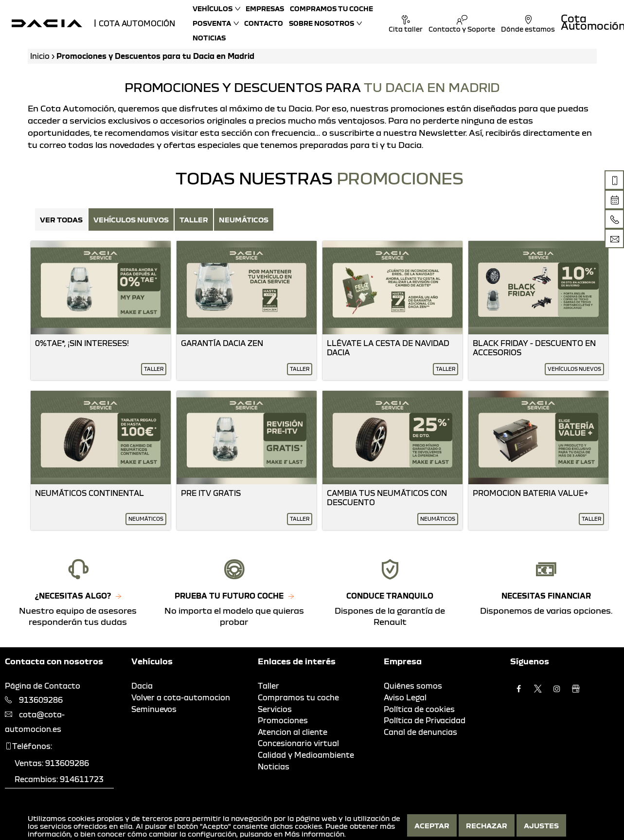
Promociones (283, 720)
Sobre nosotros (321, 23)
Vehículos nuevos (131, 219)
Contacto (264, 23)
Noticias (209, 38)
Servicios (275, 709)
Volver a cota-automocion (181, 697)
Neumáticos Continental (89, 493)
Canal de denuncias (420, 732)
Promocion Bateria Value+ (531, 493)
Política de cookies (419, 709)
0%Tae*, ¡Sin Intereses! (82, 343)
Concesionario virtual (298, 743)
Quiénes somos (413, 686)
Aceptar (432, 825)
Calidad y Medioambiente (306, 755)
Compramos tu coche (331, 9)
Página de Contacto (43, 686)
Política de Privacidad (425, 720)
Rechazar (487, 825)
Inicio (40, 56)
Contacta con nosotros (54, 661)
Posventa (212, 23)
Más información (314, 834)
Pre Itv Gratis (211, 493)
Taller (194, 219)
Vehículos (213, 9)
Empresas (265, 9)
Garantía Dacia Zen (222, 343)
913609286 (41, 700)
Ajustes (541, 825)
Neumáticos (244, 219)
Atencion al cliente (293, 732)
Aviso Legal (405, 697)
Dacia (142, 686)
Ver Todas (61, 219)
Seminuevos (154, 709)
